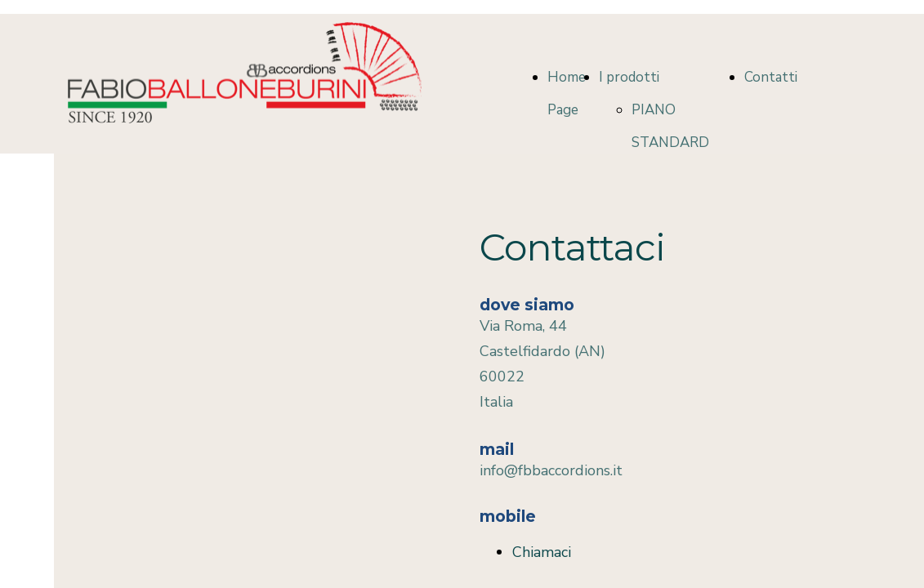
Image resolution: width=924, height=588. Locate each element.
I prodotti (629, 77)
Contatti (771, 77)
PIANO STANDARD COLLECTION (675, 143)
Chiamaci (542, 552)
